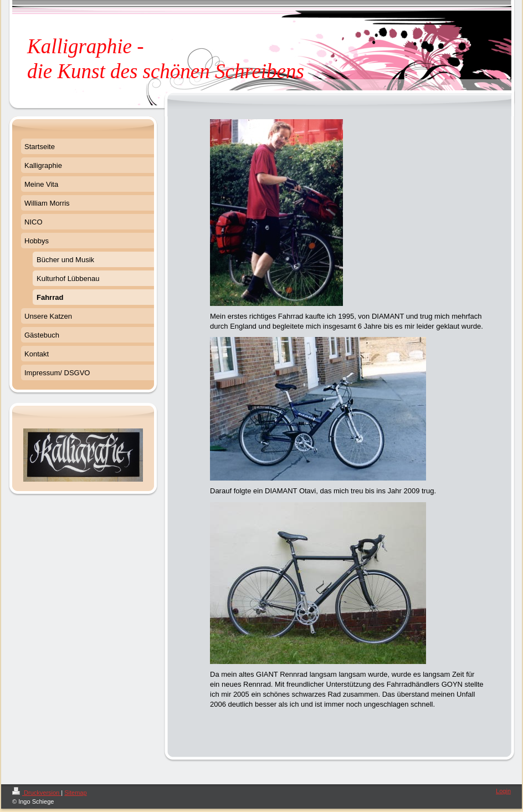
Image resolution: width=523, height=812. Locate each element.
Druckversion (37, 793)
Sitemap (75, 793)
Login (503, 791)
